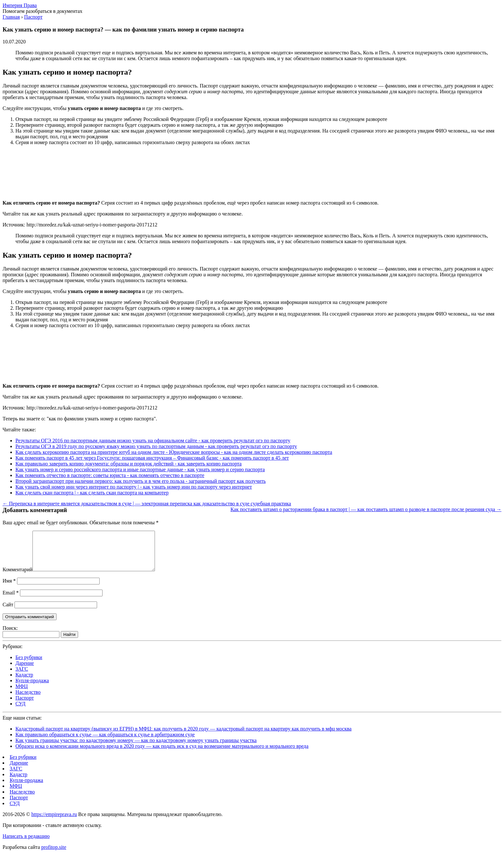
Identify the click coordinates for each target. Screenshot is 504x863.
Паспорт (25, 706)
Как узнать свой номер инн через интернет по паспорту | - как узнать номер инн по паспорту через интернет (134, 487)
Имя (9, 588)
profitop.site (54, 855)
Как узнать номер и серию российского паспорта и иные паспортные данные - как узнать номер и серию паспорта (140, 469)
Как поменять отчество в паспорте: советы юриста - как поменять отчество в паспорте (110, 475)
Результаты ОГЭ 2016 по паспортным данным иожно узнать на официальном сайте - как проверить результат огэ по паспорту (153, 441)
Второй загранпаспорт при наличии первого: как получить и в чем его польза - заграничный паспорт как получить (141, 481)
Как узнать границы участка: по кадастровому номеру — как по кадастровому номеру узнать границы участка (136, 748)
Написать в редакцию (26, 844)
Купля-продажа (32, 688)
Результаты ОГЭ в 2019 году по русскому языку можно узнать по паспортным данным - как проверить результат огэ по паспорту (156, 446)
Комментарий (18, 577)
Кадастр (24, 682)
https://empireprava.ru (54, 822)
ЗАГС (22, 677)
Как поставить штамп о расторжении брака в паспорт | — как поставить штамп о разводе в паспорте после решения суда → (366, 509)
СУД (20, 711)
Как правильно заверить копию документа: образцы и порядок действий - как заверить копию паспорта (129, 464)
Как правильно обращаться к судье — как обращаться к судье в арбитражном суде (105, 742)
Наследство (28, 700)
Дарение (25, 671)
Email (11, 600)
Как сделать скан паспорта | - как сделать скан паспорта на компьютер (92, 493)
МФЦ (22, 694)
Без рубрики (29, 665)
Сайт (8, 612)
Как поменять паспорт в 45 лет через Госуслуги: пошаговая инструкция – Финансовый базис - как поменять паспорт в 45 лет (152, 458)
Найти (69, 642)
